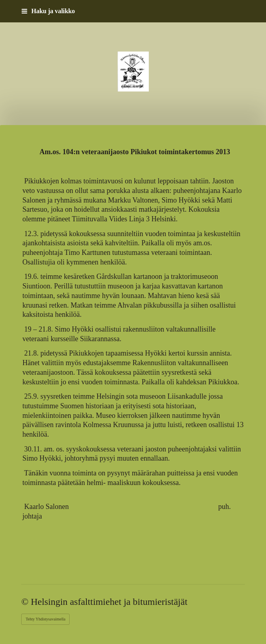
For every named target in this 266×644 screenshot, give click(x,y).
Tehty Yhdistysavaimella (45, 619)
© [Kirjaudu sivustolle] (26, 602)
